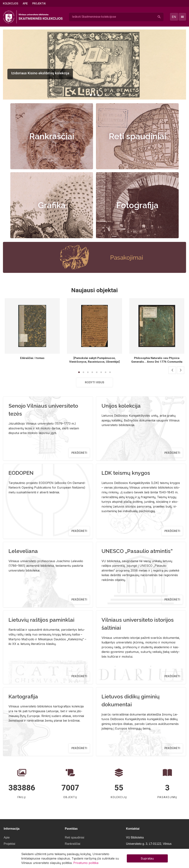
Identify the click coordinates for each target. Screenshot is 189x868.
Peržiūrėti (79, 453)
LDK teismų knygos (126, 473)
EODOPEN (21, 473)
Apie (25, 4)
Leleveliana (23, 551)
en (174, 17)
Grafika (52, 205)
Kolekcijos (11, 4)
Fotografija (137, 205)
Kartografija (23, 697)
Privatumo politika (86, 863)
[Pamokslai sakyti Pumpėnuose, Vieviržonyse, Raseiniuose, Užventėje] (94, 360)
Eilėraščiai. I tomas (32, 358)
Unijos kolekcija (121, 406)
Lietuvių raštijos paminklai (41, 620)
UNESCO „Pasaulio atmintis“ (137, 551)
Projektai (39, 4)
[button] (91, 95)
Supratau (147, 858)
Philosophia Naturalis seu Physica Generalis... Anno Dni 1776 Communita (157, 360)
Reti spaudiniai (137, 136)
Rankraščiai (52, 136)
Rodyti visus (95, 382)
